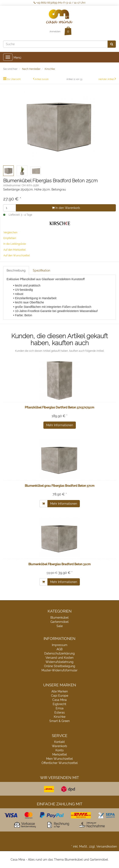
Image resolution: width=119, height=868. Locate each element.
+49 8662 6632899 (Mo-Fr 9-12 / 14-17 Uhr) (59, 3)
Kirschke (60, 717)
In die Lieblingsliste (15, 244)
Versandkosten (107, 846)
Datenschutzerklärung (59, 653)
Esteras (60, 713)
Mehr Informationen (60, 425)
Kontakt (59, 742)
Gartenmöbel (59, 622)
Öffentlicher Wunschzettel (60, 763)
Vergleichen (10, 233)
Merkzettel (60, 754)
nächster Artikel (107, 79)
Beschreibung (16, 270)
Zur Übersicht (14, 79)
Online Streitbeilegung (60, 666)
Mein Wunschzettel (59, 759)
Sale (60, 626)
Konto (59, 750)
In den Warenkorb (66, 208)
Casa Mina (59, 700)
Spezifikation (42, 270)
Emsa (60, 708)
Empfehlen (10, 238)
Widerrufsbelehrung (59, 662)
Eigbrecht (59, 704)
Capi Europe (60, 696)
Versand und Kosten (59, 658)
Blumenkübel (59, 618)
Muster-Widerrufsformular (59, 670)
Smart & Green (59, 721)
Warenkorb (59, 746)
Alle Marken (60, 691)
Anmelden (55, 32)
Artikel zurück (42, 79)
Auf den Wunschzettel (17, 256)
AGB (59, 649)
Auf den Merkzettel (15, 250)
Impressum (60, 645)
